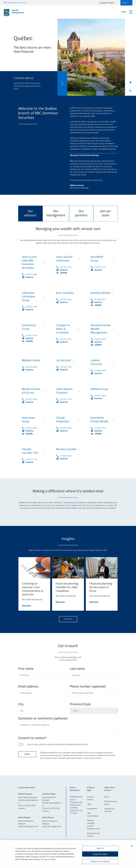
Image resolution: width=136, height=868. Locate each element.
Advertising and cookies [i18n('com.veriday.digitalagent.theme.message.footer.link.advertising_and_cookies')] (93, 835)
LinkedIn (64, 273)
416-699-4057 (100, 300)
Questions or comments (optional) (43, 719)
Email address (28, 687)
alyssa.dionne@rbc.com (52, 826)
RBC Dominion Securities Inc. (15, 3)
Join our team (106, 213)
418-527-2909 (31, 274)
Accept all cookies (100, 858)
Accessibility (92, 809)
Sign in (107, 797)
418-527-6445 (31, 367)
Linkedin (22, 809)
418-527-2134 (31, 307)
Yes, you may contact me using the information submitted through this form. (58, 744)
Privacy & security (91, 798)
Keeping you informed (109, 810)
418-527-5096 (66, 428)
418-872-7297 (100, 428)
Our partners (81, 213)
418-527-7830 (31, 399)
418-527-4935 (31, 428)
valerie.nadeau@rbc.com (28, 826)
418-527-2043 (31, 336)
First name (26, 669)
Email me (29, 277)
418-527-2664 (100, 339)
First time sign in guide (111, 803)
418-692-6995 (66, 456)
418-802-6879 (100, 371)
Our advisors (30, 213)
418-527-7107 (31, 460)
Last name (77, 669)
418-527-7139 (66, 367)
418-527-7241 (100, 267)
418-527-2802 (66, 300)
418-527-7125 (66, 267)
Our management (56, 213)
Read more (27, 606)
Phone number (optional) (88, 687)
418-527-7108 (66, 399)
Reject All (100, 853)
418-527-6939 (100, 396)
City (21, 705)
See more (68, 619)
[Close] (132, 850)
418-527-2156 (66, 339)
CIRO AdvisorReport (93, 815)
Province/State (80, 705)
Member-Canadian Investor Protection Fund (93, 825)
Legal (89, 804)
